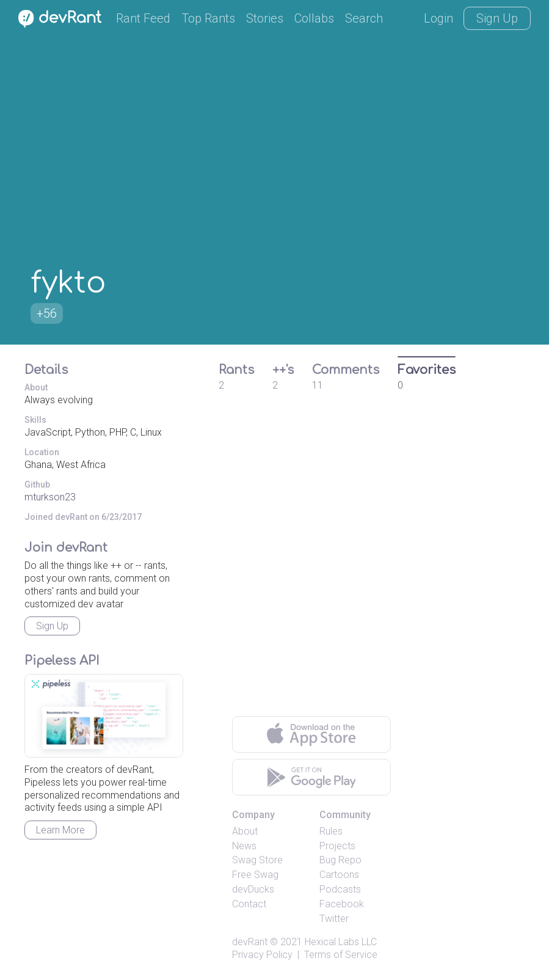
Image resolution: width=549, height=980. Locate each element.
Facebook (342, 904)
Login (438, 18)
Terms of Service (341, 955)
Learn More (60, 830)
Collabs (314, 18)
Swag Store (257, 860)
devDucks (253, 889)
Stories (265, 18)
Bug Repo (340, 860)
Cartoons (339, 875)
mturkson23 (50, 497)
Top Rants (208, 18)
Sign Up (497, 18)
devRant (250, 942)
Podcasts (340, 889)
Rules (331, 831)
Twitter (334, 919)
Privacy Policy (262, 955)
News (244, 846)
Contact (249, 904)
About (245, 831)
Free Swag (255, 875)
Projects (337, 846)
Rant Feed (143, 18)
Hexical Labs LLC (341, 942)
